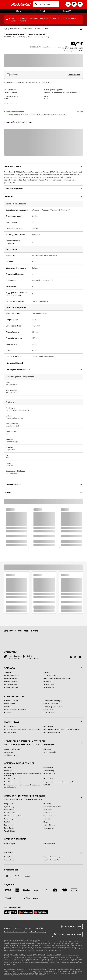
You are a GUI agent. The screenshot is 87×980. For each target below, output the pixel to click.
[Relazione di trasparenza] (52, 732)
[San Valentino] (48, 813)
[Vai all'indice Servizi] (11, 755)
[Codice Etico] (8, 771)
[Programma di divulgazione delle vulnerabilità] (59, 782)
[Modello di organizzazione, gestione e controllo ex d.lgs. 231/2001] (24, 775)
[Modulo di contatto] (33, 658)
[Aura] (74, 890)
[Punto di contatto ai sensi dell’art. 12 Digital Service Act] (62, 729)
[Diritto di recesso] (49, 844)
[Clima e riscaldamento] (12, 681)
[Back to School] (9, 825)
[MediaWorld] (21, 4)
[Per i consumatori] (10, 726)
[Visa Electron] (46, 890)
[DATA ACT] (47, 785)
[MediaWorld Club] (49, 774)
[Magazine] (8, 713)
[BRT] (8, 876)
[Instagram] (76, 657)
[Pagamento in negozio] (27, 898)
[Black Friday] (47, 804)
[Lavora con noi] (48, 768)
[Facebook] (72, 657)
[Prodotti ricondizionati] (12, 687)
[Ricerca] (36, 4)
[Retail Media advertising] (12, 782)
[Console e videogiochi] (12, 675)
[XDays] (46, 822)
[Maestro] (65, 890)
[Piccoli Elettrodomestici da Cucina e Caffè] (57, 678)
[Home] (6, 29)
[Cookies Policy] (9, 860)
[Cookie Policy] (28, 928)
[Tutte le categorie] (6, 4)
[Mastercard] (55, 890)
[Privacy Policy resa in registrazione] (55, 857)
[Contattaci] (8, 707)
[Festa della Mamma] (50, 816)
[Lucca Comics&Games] (12, 813)
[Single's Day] (48, 810)
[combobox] (48, 4)
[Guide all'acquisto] (49, 713)
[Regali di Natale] (9, 810)
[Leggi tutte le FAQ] (14, 658)
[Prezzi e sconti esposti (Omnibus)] (15, 710)
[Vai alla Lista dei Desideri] (74, 4)
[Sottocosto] (47, 819)
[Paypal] (27, 890)
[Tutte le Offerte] (49, 684)
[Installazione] (9, 752)
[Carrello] (80, 4)
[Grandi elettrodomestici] (12, 678)
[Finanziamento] (48, 749)
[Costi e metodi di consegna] (52, 701)
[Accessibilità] (8, 928)
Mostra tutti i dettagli (14, 363)
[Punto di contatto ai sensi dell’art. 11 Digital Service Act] (22, 729)
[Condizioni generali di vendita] (53, 707)
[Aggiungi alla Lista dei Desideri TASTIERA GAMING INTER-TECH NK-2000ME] (81, 29)
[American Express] (17, 890)
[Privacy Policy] (9, 857)
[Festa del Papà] (9, 819)
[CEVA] (17, 876)
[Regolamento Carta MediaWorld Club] (16, 932)
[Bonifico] (17, 898)
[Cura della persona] (11, 684)
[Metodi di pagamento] (11, 701)
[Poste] (27, 876)
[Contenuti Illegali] (10, 732)
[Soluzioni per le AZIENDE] (12, 749)
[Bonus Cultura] (9, 828)
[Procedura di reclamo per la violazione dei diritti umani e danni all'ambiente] (24, 786)
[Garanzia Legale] (10, 844)
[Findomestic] (8, 898)
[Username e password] (51, 704)
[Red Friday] (8, 822)
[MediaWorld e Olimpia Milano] (14, 779)
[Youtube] (81, 657)
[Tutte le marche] (49, 687)
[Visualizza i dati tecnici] (11, 104)
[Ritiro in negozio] (10, 704)
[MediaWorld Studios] (50, 779)
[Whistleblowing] (49, 771)
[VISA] (8, 890)
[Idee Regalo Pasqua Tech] (13, 816)
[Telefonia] (7, 672)
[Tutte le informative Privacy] (53, 860)
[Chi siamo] (8, 768)
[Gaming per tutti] (49, 828)
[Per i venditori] (48, 726)
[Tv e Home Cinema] (50, 675)
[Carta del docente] (49, 825)
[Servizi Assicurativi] (50, 752)
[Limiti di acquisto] (49, 710)
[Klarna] (36, 898)
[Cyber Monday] (9, 807)
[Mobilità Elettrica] (49, 681)
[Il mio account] (68, 4)
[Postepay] (36, 890)
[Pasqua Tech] (9, 804)
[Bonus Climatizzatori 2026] (52, 807)
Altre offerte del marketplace (18, 122)
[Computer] (47, 672)
